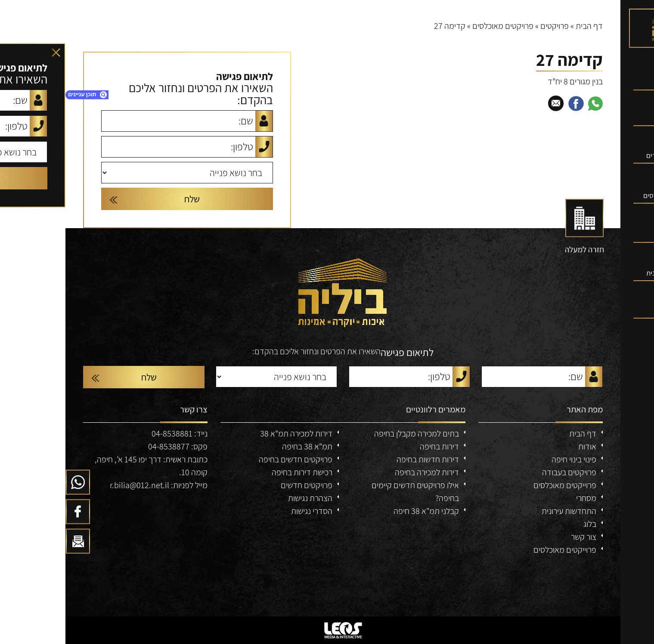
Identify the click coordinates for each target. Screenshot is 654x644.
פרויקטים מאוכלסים (437, 26)
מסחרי (521, 498)
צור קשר (518, 537)
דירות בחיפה (374, 446)
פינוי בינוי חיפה (508, 459)
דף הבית (524, 26)
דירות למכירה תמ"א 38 (231, 433)
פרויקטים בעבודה (504, 472)
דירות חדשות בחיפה (362, 459)
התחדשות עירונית (504, 511)
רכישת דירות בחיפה (237, 472)
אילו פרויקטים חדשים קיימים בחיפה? (350, 492)
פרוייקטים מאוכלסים (499, 485)
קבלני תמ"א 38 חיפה (361, 511)
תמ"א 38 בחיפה (242, 446)
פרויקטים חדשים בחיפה (230, 459)
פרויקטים (489, 26)
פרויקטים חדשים (241, 485)
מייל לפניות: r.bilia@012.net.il (93, 485)
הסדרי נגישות (246, 511)
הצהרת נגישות (245, 498)
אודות (522, 446)
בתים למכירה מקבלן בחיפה (351, 433)
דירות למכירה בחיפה (361, 472)
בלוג (524, 524)
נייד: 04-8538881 (114, 433)
